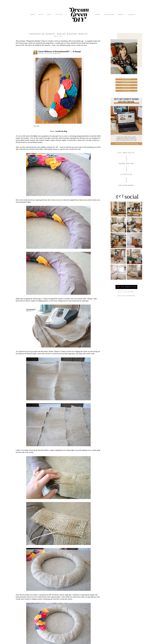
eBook (98, 15)
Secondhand (126, 185)
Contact (132, 15)
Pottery (59, 15)
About (121, 15)
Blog (41, 15)
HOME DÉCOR (126, 164)
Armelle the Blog (61, 131)
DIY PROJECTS (126, 153)
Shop (49, 15)
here (36, 136)
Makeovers (109, 15)
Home (32, 15)
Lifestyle (126, 174)
